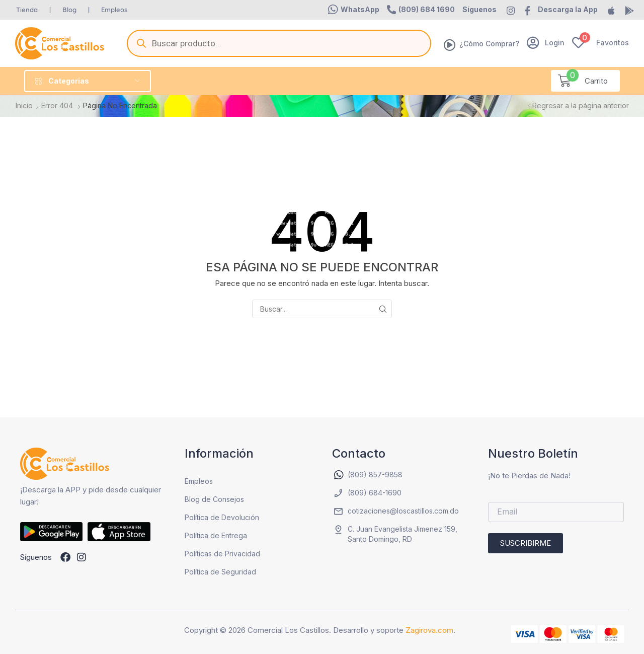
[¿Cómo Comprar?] (450, 45)
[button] (354, 10)
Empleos (199, 481)
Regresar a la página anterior (581, 105)
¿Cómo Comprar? (489, 44)
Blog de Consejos (214, 499)
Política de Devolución (222, 517)
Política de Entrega (216, 535)
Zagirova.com (429, 630)
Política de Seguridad (220, 572)
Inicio (24, 105)
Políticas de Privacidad (222, 554)
